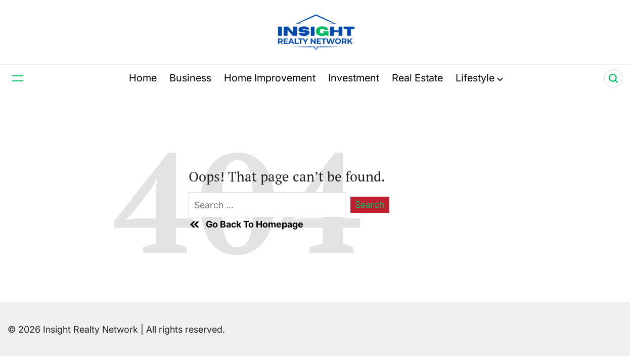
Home (143, 78)
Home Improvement (270, 78)
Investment (354, 78)
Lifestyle (479, 78)
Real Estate (417, 78)
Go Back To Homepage (246, 224)
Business (190, 78)
